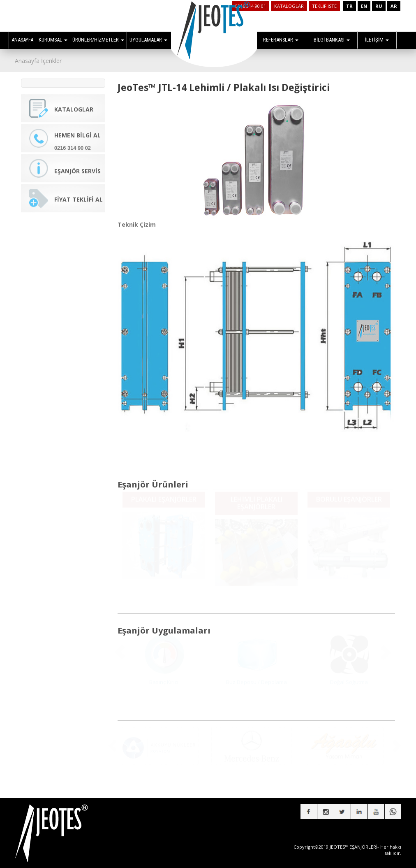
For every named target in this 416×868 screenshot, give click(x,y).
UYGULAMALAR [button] (148, 40)
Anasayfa (27, 61)
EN (364, 6)
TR (349, 6)
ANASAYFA (22, 40)
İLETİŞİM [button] (377, 40)
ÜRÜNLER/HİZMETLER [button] (98, 40)
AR (394, 6)
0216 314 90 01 (251, 6)
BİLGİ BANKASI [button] (332, 40)
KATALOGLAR (289, 6)
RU (379, 6)
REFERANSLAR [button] (281, 40)
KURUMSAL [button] (53, 40)
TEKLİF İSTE (324, 6)
